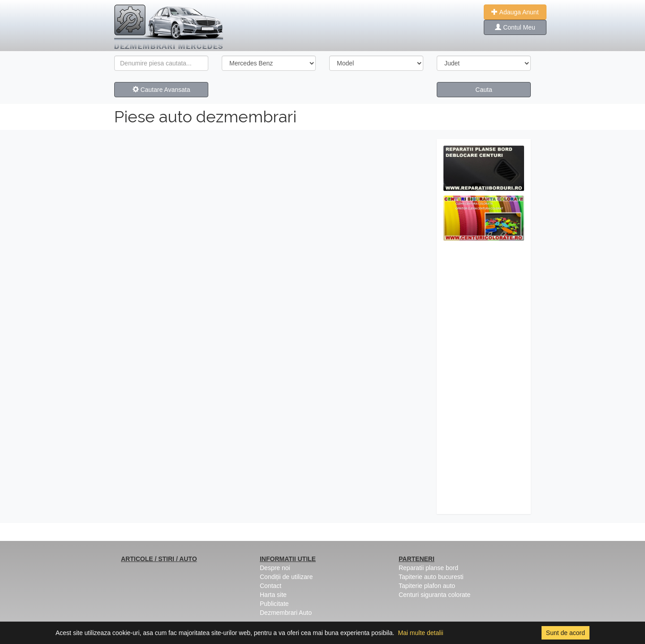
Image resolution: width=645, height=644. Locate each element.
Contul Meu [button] (515, 27)
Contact (271, 586)
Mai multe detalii (420, 633)
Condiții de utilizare (286, 577)
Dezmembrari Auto (286, 613)
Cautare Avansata (161, 90)
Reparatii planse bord (428, 568)
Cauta (484, 90)
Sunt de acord (565, 633)
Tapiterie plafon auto (427, 586)
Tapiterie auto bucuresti (431, 577)
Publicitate (274, 604)
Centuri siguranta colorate (434, 595)
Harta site (273, 595)
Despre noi (275, 568)
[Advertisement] (484, 380)
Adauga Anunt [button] (515, 12)
